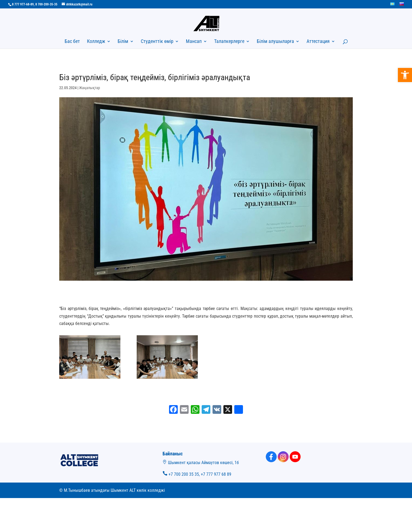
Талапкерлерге (229, 42)
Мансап (194, 42)
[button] (405, 75)
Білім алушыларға (275, 42)
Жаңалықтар (90, 88)
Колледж (96, 42)
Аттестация (318, 42)
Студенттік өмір (157, 42)
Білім (123, 42)
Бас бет (72, 42)
